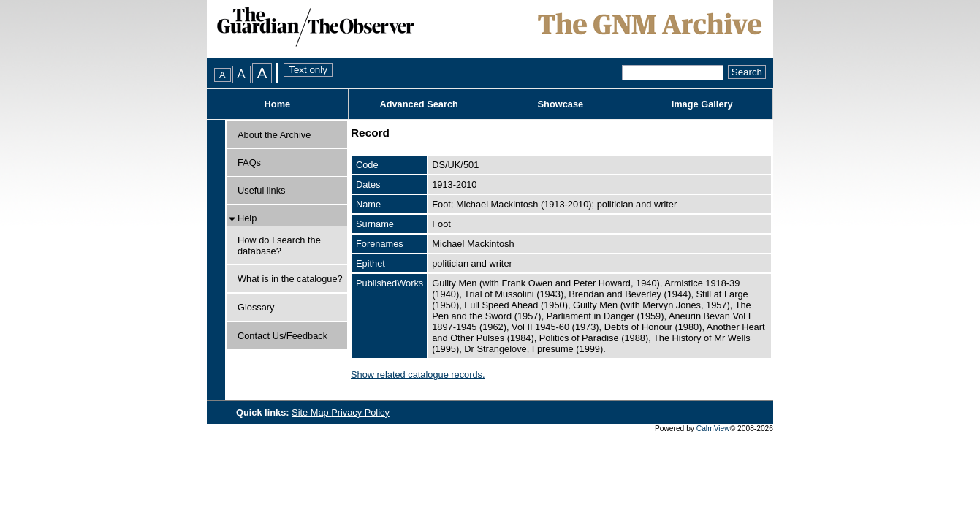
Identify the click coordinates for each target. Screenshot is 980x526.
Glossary (256, 307)
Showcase (561, 104)
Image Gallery (702, 104)
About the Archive (274, 135)
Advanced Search (418, 104)
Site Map (311, 412)
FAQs (249, 163)
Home (278, 104)
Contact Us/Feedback (282, 336)
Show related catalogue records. (418, 374)
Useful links (261, 190)
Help (247, 218)
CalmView (713, 428)
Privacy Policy (360, 412)
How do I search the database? (279, 245)
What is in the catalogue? (290, 279)
